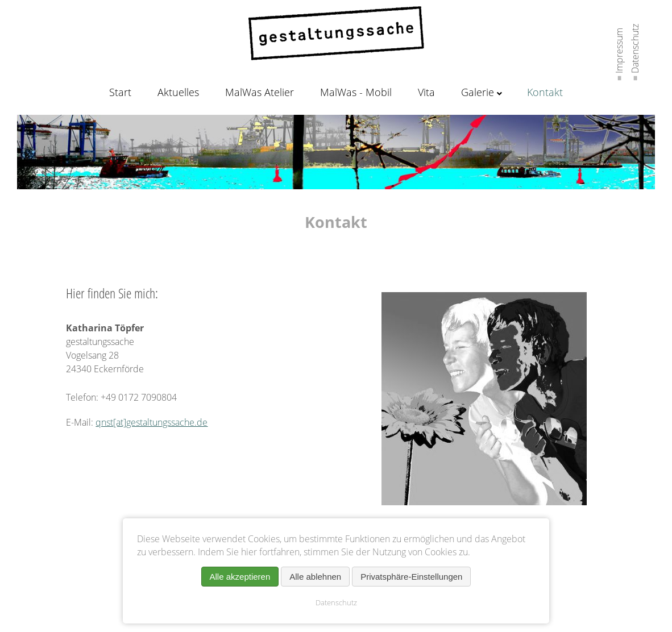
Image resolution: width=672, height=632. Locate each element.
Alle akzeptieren (240, 577)
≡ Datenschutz (635, 49)
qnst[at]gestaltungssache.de (152, 422)
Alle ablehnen (315, 577)
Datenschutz (336, 602)
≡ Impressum (619, 51)
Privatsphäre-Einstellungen (411, 577)
